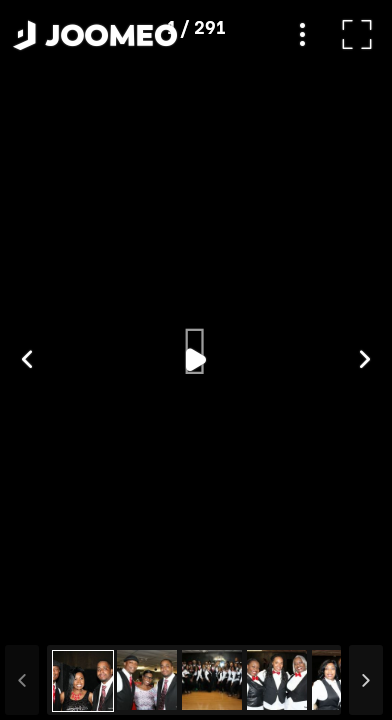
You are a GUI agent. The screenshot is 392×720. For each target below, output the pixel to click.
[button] (53, 617)
